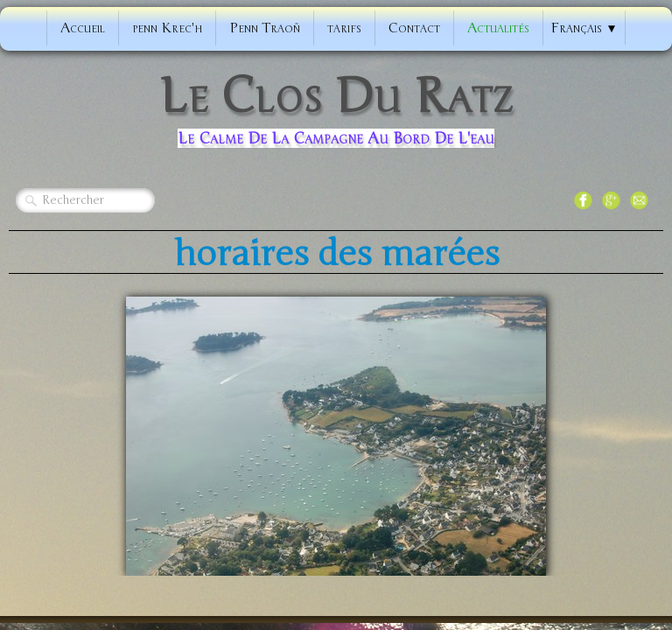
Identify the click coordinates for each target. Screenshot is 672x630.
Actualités (498, 28)
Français (584, 28)
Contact (414, 28)
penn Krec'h (167, 28)
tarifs (344, 28)
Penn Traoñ (265, 28)
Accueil (83, 28)
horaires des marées (336, 254)
